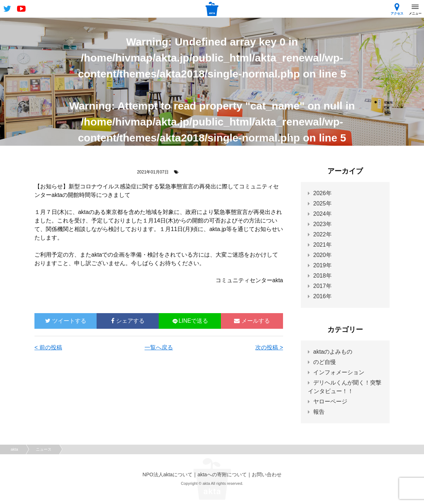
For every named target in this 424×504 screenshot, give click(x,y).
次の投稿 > (269, 347)
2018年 (322, 276)
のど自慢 (325, 362)
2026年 (322, 193)
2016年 (322, 296)
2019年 (322, 265)
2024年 (322, 214)
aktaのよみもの (333, 352)
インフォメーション (339, 372)
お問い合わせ (267, 474)
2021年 (322, 245)
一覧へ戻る (159, 347)
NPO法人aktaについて (167, 474)
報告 (319, 412)
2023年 (322, 224)
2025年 (322, 203)
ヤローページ (330, 401)
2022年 (322, 234)
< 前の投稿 (48, 347)
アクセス (397, 9)
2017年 (322, 286)
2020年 (322, 255)
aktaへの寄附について (222, 474)
